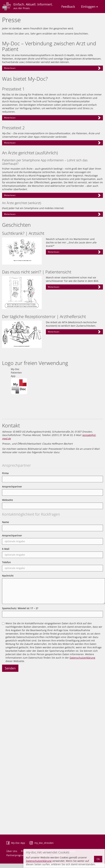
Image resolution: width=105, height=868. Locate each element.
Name (5, 522)
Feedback (68, 7)
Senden (10, 668)
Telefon (6, 562)
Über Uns (12, 851)
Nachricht (8, 576)
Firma (5, 473)
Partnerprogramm (17, 855)
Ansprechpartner (12, 487)
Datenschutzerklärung (82, 658)
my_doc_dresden (44, 843)
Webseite (7, 500)
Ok (98, 859)
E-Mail (6, 549)
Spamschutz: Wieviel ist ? (20, 608)
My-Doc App (18, 843)
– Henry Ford (52, 144)
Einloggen (90, 7)
